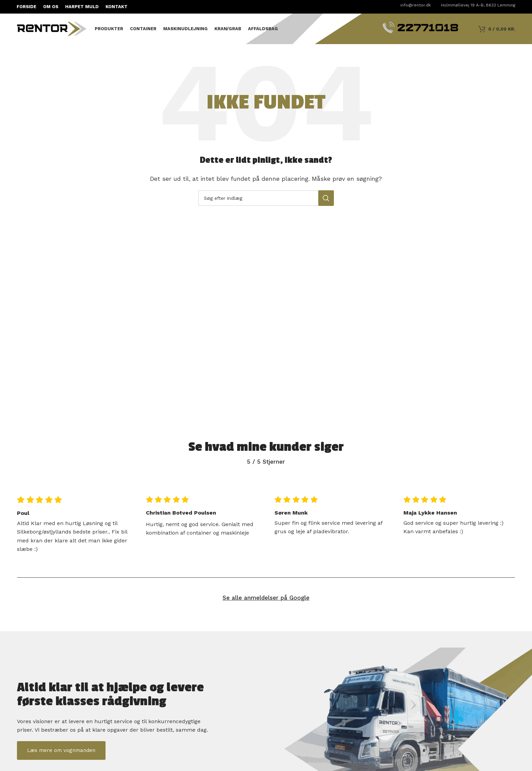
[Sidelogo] (52, 28)
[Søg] (266, 198)
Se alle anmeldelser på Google (266, 598)
